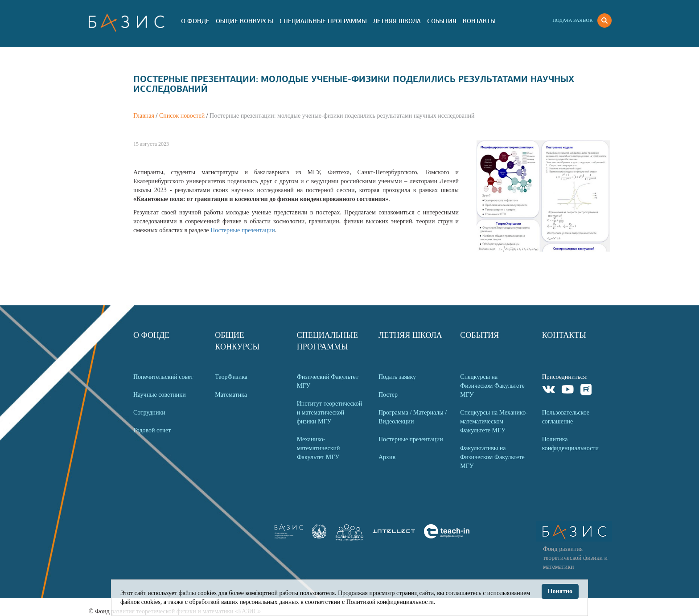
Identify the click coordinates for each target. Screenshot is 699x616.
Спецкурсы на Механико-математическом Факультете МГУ (494, 421)
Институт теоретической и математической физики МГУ (330, 413)
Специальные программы (323, 21)
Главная (144, 116)
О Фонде (195, 21)
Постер (388, 395)
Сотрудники (149, 413)
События (442, 21)
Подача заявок (572, 20)
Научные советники (160, 395)
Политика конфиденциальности (570, 444)
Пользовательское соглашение (566, 417)
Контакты (479, 21)
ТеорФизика (231, 377)
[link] (319, 536)
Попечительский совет (163, 377)
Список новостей (182, 116)
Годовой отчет (152, 430)
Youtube (568, 391)
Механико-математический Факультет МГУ (319, 448)
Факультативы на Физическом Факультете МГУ (492, 457)
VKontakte (549, 391)
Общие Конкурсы (245, 21)
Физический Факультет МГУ (328, 381)
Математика (231, 395)
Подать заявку (397, 377)
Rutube (586, 391)
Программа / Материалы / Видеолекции (413, 417)
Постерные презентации (243, 230)
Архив (387, 457)
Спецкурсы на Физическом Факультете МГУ (492, 386)
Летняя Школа (397, 21)
